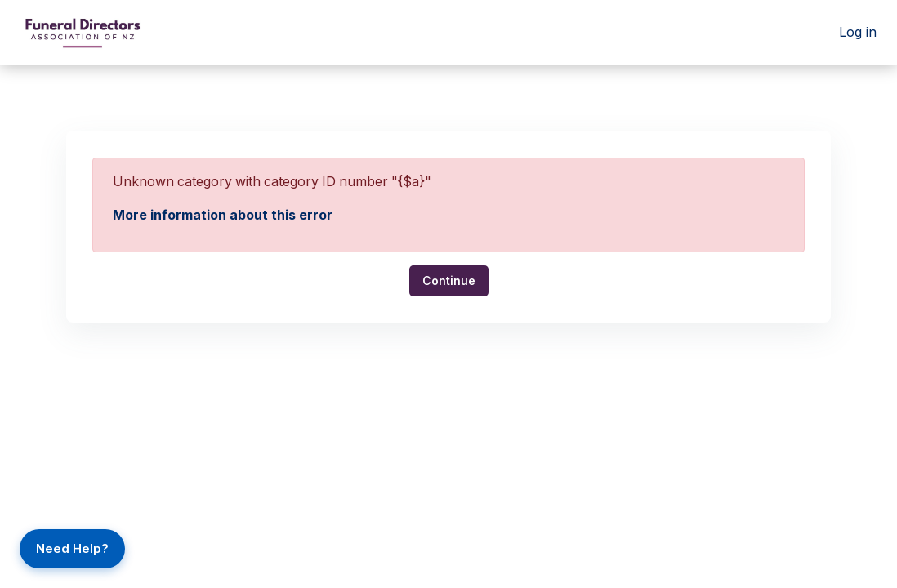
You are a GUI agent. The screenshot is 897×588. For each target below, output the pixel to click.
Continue (449, 280)
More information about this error (223, 214)
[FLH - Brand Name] (83, 33)
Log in (859, 32)
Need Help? (72, 548)
